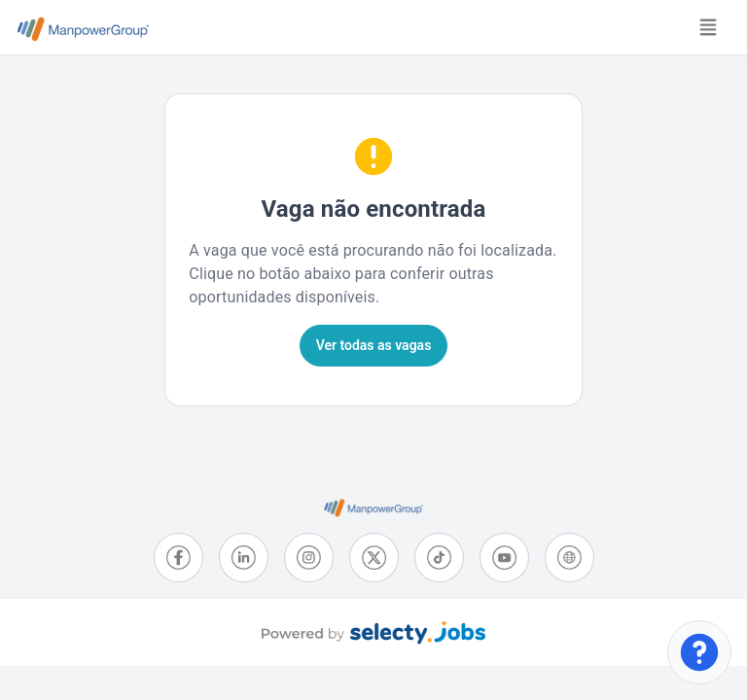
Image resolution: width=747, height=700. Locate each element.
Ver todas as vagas (374, 345)
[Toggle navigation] (708, 27)
